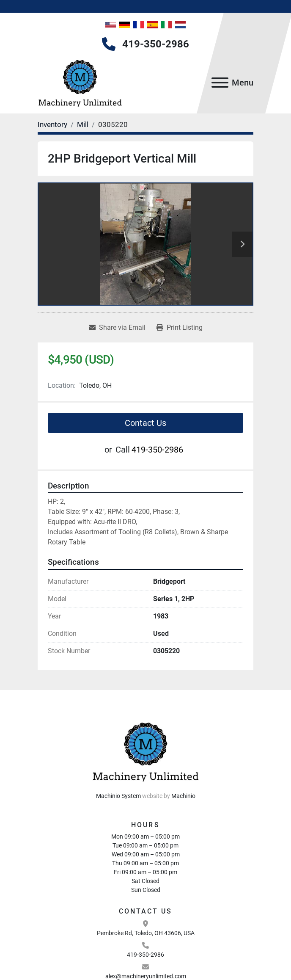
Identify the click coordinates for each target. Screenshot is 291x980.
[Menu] (220, 83)
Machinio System (118, 796)
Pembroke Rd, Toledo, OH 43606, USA (146, 933)
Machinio (183, 796)
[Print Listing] (180, 328)
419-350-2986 (156, 44)
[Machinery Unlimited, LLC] (145, 750)
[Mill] (83, 124)
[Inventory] (52, 124)
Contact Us (145, 423)
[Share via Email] (117, 328)
